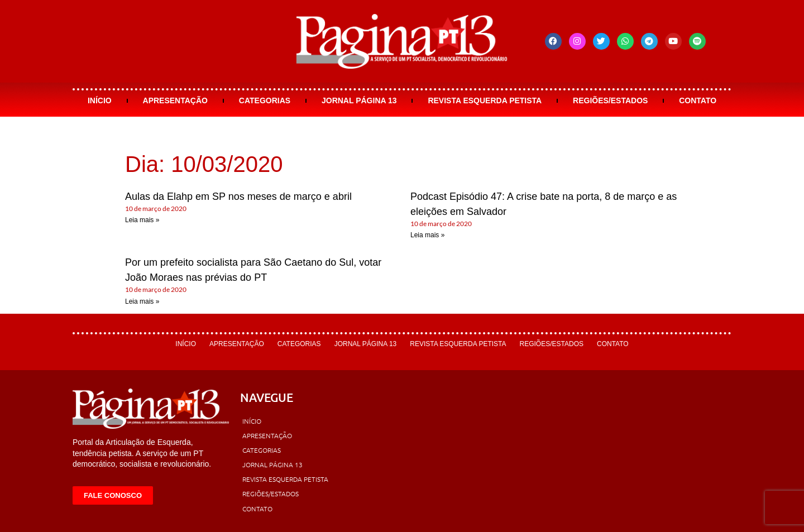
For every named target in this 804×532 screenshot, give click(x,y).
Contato (698, 100)
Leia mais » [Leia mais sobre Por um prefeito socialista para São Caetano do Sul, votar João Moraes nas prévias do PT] (142, 301)
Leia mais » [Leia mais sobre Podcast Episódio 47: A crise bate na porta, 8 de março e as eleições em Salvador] (427, 235)
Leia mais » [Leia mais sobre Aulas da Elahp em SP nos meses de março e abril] (142, 220)
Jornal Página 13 (359, 100)
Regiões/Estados (610, 100)
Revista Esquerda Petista (485, 100)
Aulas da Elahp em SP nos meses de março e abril (238, 196)
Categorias (265, 100)
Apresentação (175, 100)
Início (100, 100)
